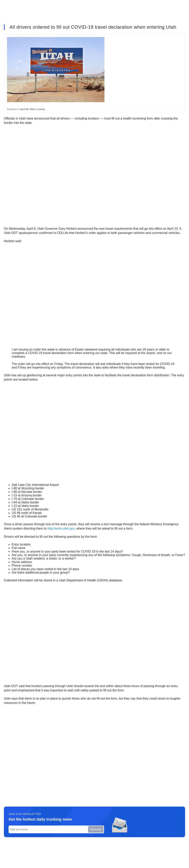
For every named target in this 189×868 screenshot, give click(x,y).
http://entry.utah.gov (61, 528)
